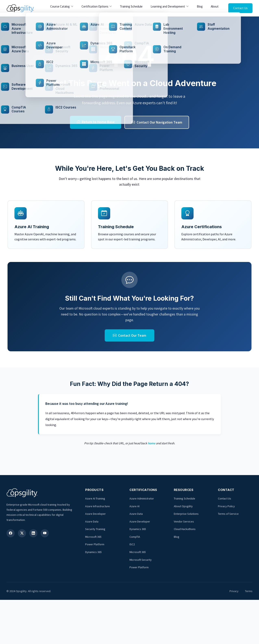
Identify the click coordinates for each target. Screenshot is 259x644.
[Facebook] (11, 533)
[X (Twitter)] (22, 533)
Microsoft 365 (93, 537)
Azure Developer (95, 514)
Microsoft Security (141, 560)
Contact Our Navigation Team (157, 122)
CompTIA (135, 537)
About (215, 6)
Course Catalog (60, 6)
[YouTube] (45, 533)
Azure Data (92, 521)
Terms (249, 591)
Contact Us (240, 8)
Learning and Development (168, 6)
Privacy (234, 591)
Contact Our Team (129, 335)
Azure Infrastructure (97, 506)
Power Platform (95, 544)
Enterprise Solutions (186, 514)
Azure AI (134, 506)
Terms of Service (228, 514)
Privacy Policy (226, 506)
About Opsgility (183, 506)
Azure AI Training (95, 498)
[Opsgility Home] (20, 8)
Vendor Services (184, 521)
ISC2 (132, 544)
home (152, 443)
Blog (200, 6)
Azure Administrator (142, 498)
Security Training (95, 529)
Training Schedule (131, 6)
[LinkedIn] (33, 533)
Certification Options (95, 6)
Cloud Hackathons (185, 529)
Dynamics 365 (93, 552)
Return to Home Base (96, 122)
